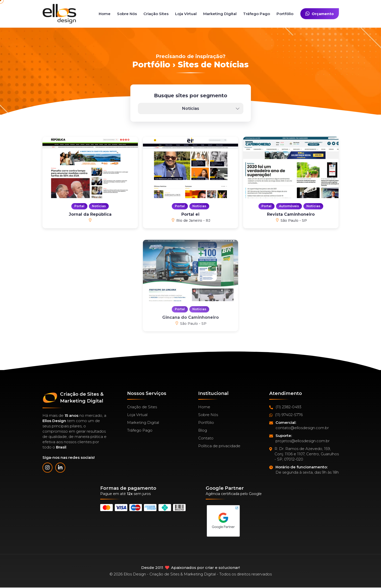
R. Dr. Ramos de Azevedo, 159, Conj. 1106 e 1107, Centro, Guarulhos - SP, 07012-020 (304, 454)
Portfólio (285, 14)
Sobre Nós (127, 14)
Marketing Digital (220, 14)
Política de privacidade (219, 446)
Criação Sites (156, 14)
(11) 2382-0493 (285, 407)
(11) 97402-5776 (286, 415)
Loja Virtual (186, 14)
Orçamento (320, 14)
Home (105, 14)
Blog (203, 430)
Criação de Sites (142, 407)
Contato (206, 438)
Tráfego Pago (257, 14)
